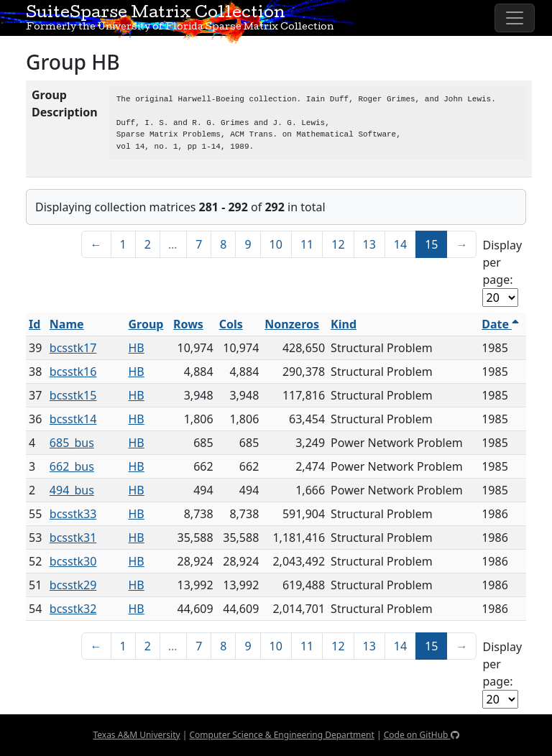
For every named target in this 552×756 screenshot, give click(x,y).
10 (276, 244)
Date (500, 324)
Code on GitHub (422, 735)
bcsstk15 (73, 395)
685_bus (72, 443)
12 (338, 244)
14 (400, 244)
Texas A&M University (136, 735)
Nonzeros (292, 324)
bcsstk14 (73, 419)
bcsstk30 (73, 561)
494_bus (72, 490)
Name (67, 324)
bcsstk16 (73, 372)
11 (307, 244)
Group (146, 324)
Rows (188, 324)
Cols (231, 324)
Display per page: (502, 262)
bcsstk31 (73, 538)
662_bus (72, 466)
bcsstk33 (73, 514)
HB (137, 348)
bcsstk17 (73, 348)
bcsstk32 (73, 609)
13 (369, 244)
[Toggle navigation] (515, 18)
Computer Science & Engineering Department (281, 735)
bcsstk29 (73, 585)
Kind (344, 324)
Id (34, 324)
